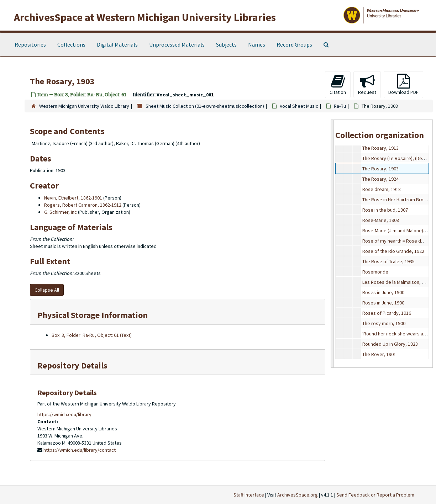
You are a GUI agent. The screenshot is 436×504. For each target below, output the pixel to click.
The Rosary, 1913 (380, 148)
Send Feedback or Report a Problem (375, 495)
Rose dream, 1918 (382, 189)
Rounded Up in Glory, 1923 (390, 344)
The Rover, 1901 (379, 354)
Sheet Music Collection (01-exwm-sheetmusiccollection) (205, 106)
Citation (338, 84)
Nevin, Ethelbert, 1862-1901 (73, 198)
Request (367, 84)
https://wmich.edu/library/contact (80, 450)
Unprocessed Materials (177, 44)
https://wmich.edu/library (64, 414)
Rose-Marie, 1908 (381, 220)
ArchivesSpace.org (298, 495)
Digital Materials (117, 44)
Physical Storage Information (93, 315)
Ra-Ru (340, 106)
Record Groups (294, 44)
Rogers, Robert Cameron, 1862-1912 (83, 205)
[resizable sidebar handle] (332, 243)
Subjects (226, 44)
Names (257, 44)
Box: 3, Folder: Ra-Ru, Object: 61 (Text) (92, 335)
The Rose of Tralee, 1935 (388, 261)
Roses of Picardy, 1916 (387, 313)
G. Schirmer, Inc (61, 212)
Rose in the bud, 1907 (385, 210)
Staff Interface (249, 495)
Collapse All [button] (47, 290)
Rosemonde (375, 272)
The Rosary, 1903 (380, 169)
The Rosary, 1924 (380, 179)
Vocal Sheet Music (299, 106)
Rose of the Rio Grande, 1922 (393, 251)
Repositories (30, 44)
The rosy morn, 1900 (384, 323)
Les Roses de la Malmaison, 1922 (397, 282)
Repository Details (72, 365)
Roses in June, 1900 (383, 292)
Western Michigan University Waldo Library (84, 106)
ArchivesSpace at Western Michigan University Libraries (145, 17)
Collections (71, 44)
